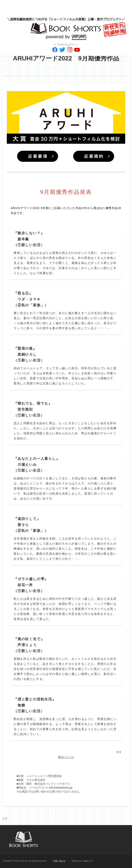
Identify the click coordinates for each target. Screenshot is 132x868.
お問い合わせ (59, 861)
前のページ (66, 757)
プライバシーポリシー (82, 861)
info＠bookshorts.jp (61, 788)
